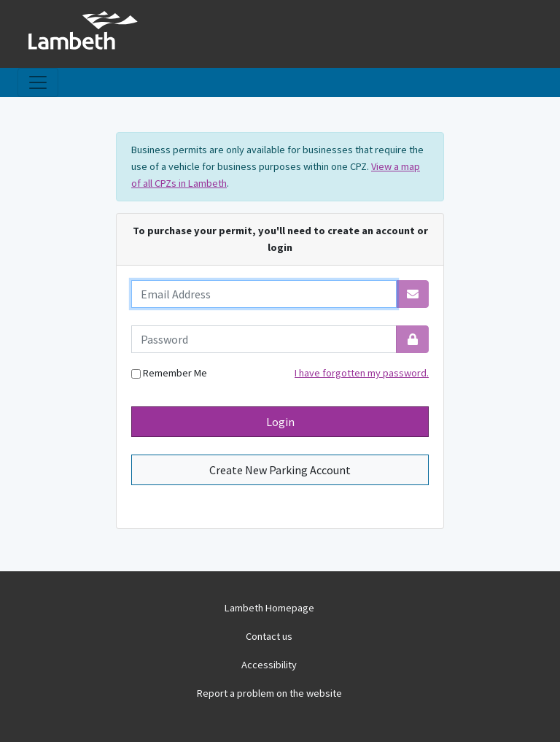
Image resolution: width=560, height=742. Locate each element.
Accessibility (269, 665)
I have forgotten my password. (362, 373)
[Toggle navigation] (38, 82)
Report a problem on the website (269, 693)
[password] (264, 339)
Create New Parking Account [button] (280, 470)
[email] (264, 294)
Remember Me (169, 373)
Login (280, 422)
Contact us (269, 636)
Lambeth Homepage (269, 608)
